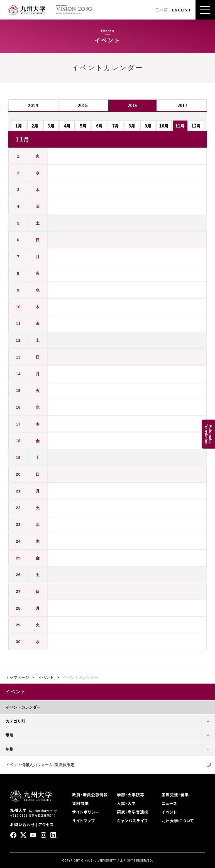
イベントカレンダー (23, 707)
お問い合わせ (22, 824)
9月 (148, 126)
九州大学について (178, 821)
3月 (51, 126)
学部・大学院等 (131, 795)
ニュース (169, 803)
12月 (196, 126)
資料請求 (80, 803)
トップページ (17, 677)
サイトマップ (84, 821)
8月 (132, 126)
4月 (67, 126)
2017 (182, 105)
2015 (83, 105)
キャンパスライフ (132, 821)
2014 (33, 105)
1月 (19, 126)
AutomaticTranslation (208, 434)
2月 (35, 126)
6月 (99, 126)
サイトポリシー (86, 812)
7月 (116, 126)
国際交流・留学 (175, 795)
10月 (164, 126)
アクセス (46, 824)
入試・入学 (126, 803)
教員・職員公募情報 (90, 795)
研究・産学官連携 (133, 812)
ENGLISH (181, 10)
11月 (180, 126)
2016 (133, 105)
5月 (83, 126)
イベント (46, 677)
